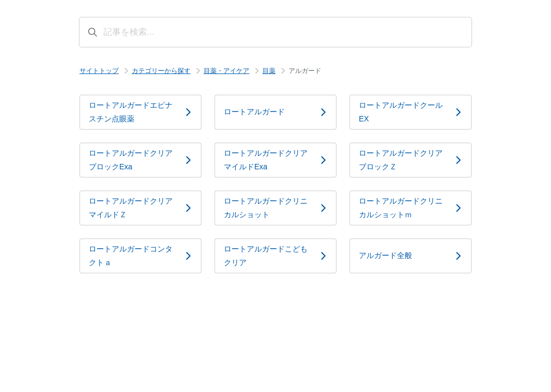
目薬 (269, 71)
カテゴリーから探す (161, 71)
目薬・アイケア (226, 71)
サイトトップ (99, 71)
